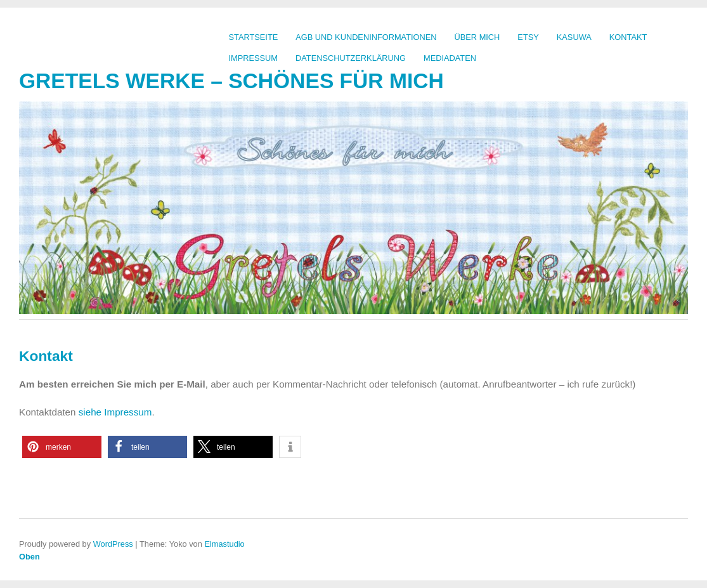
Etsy (528, 37)
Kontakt (628, 37)
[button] (62, 447)
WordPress (113, 544)
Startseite (254, 37)
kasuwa (574, 37)
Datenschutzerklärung (351, 58)
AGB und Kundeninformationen (366, 37)
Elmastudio (224, 544)
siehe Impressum (115, 412)
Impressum (254, 58)
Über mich (477, 37)
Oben (29, 557)
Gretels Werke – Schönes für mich (231, 81)
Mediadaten (450, 58)
